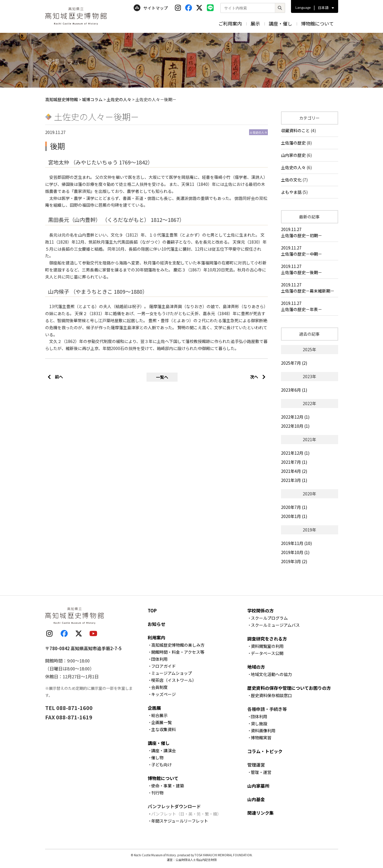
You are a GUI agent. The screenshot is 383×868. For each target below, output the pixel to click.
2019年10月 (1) (295, 552)
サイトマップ (151, 8)
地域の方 (256, 667)
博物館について (317, 23)
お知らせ (156, 624)
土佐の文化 (291, 180)
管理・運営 (261, 772)
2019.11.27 (310, 232)
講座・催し (280, 23)
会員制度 (159, 687)
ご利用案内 (230, 23)
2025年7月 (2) (294, 363)
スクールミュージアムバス (275, 625)
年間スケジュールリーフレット (180, 821)
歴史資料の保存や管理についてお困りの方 (289, 688)
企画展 (154, 708)
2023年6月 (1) (294, 390)
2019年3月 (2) (294, 561)
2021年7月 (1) (294, 462)
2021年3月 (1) (294, 480)
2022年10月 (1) (295, 426)
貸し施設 (259, 723)
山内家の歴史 (293, 155)
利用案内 (156, 637)
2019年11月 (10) (296, 543)
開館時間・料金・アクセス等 (178, 652)
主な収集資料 (164, 729)
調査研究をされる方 (267, 639)
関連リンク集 (261, 813)
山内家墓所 (258, 786)
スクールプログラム (269, 618)
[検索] (280, 8)
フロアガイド (164, 666)
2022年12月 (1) (295, 417)
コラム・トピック (265, 751)
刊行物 (157, 793)
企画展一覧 (161, 722)
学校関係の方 (261, 610)
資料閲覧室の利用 (267, 646)
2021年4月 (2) (294, 471)
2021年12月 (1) (295, 453)
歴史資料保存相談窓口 (271, 695)
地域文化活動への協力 (271, 674)
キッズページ (164, 694)
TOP (152, 610)
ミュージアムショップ (172, 673)
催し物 (157, 757)
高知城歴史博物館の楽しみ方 (178, 645)
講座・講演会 (164, 750)
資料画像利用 (263, 731)
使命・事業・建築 (168, 786)
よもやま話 (291, 192)
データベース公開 (267, 653)
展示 (255, 23)
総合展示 (159, 715)
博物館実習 (261, 738)
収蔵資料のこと (295, 130)
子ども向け (161, 765)
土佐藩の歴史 (293, 143)
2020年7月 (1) (294, 507)
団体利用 (159, 659)
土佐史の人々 (293, 167)
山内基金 (256, 799)
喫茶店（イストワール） (174, 680)
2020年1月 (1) (294, 516)
